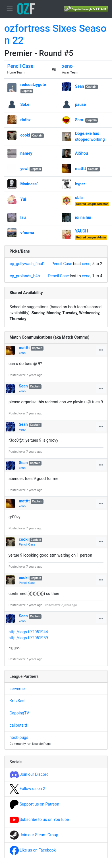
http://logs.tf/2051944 (28, 632)
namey (26, 153)
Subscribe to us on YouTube (39, 819)
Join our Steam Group (34, 835)
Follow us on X (28, 789)
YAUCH (81, 231)
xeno (67, 66)
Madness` (29, 184)
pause (80, 104)
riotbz (26, 120)
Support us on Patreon (35, 804)
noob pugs (19, 737)
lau (23, 217)
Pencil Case (20, 66)
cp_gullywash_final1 (28, 264)
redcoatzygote (33, 85)
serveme (17, 689)
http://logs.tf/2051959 (28, 638)
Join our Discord (29, 774)
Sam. (80, 120)
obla (79, 198)
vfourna (27, 233)
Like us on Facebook (33, 850)
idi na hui (83, 217)
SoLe (25, 104)
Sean (80, 86)
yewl (25, 169)
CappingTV (19, 713)
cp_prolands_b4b (25, 276)
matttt (81, 169)
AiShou (81, 153)
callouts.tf (18, 725)
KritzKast (18, 701)
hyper (80, 184)
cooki (25, 135)
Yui (23, 199)
